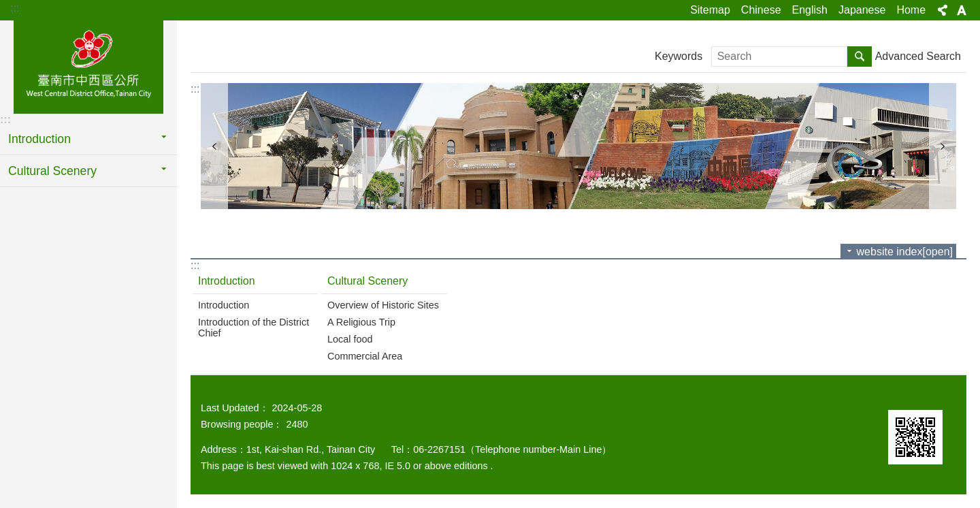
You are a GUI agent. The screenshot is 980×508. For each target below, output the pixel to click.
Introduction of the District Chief (254, 328)
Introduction (39, 139)
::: (15, 8)
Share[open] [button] (943, 10)
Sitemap (710, 10)
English (810, 10)
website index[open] (905, 252)
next (943, 146)
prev (214, 146)
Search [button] (860, 57)
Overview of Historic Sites (383, 305)
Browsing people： (242, 424)
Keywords (679, 56)
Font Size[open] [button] (962, 10)
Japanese (862, 10)
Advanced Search (918, 56)
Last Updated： (235, 408)
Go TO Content (7, 7)
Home (911, 10)
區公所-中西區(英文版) (88, 66)
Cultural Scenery (52, 171)
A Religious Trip (361, 322)
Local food (350, 339)
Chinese (761, 10)
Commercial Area (365, 356)
